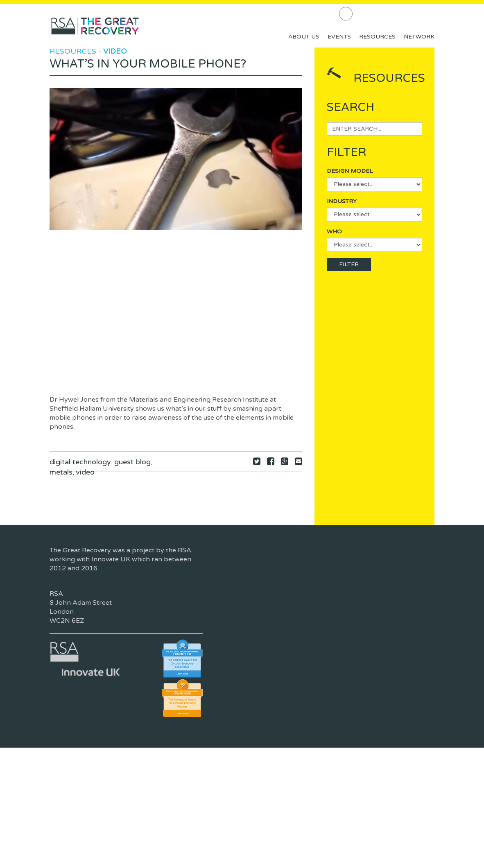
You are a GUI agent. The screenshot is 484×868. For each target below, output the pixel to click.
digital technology (80, 462)
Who (334, 232)
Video (115, 51)
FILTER (349, 264)
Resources (377, 37)
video (85, 472)
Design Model (350, 171)
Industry (342, 201)
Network (419, 37)
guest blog (132, 462)
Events (339, 37)
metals (61, 472)
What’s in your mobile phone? (148, 64)
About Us (304, 37)
